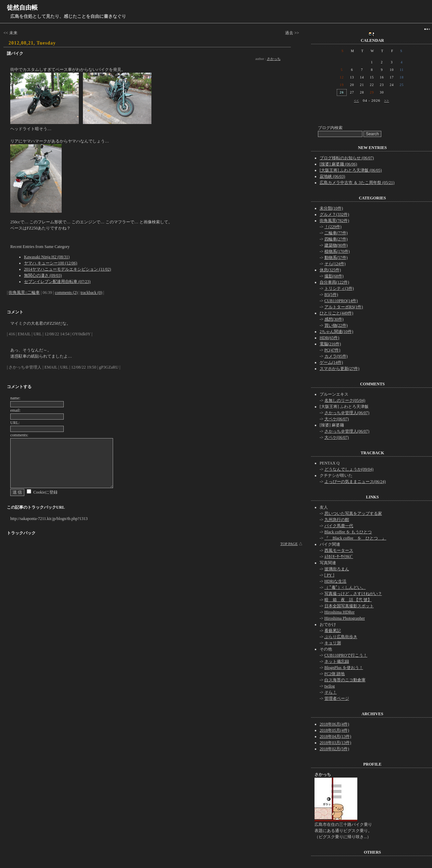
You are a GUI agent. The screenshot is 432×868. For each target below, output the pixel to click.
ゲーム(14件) (331, 362)
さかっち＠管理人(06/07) (347, 413)
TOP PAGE (289, 544)
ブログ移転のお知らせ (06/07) (347, 158)
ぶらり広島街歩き (341, 637)
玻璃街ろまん (337, 569)
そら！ (331, 692)
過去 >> (292, 33)
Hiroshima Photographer (345, 618)
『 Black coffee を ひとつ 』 (355, 538)
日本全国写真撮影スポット (349, 606)
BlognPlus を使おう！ (344, 668)
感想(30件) (334, 319)
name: (15, 398)
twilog (330, 686)
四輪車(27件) (336, 239)
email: (15, 410)
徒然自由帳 (22, 8)
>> (386, 100)
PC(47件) (332, 350)
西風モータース (339, 550)
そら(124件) (335, 264)
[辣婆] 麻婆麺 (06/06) (338, 164)
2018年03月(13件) (335, 743)
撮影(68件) (334, 276)
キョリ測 (333, 643)
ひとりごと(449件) (336, 313)
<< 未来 (10, 33)
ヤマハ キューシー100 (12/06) (51, 263)
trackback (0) (91, 293)
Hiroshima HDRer (340, 612)
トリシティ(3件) (339, 288)
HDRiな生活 (336, 581)
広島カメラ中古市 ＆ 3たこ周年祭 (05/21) (357, 183)
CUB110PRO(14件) (341, 301)
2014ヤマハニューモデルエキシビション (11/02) (67, 269)
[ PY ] (329, 575)
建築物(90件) (336, 245)
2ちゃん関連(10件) (336, 332)
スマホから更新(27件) (340, 369)
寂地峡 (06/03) (332, 176)
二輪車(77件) (336, 233)
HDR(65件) (329, 338)
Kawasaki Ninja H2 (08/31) (47, 257)
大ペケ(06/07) (337, 419)
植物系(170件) (337, 251)
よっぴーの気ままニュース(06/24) (355, 482)
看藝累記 (333, 631)
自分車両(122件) (334, 282)
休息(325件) (330, 270)
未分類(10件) (331, 208)
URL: (15, 423)
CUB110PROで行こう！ (346, 655)
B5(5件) (331, 295)
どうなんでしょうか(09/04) (349, 469)
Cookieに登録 (45, 492)
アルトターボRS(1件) (344, 307)
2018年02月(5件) (334, 749)
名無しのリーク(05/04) (345, 400)
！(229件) (333, 227)
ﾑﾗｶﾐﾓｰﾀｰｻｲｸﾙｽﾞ (339, 557)
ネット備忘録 (337, 661)
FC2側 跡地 (335, 674)
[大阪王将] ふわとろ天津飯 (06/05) (351, 170)
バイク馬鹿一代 (339, 526)
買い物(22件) (336, 325)
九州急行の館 (337, 520)
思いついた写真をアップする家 (353, 513)
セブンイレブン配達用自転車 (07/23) (57, 282)
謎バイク (15, 53)
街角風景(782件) (334, 221)
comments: (19, 435)
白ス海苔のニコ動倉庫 (345, 680)
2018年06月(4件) (334, 724)
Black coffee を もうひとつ (348, 532)
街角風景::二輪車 (24, 293)
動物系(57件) (336, 258)
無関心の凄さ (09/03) (43, 275)
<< (356, 100)
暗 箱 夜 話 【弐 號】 (348, 600)
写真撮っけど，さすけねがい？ (353, 594)
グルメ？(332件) (334, 214)
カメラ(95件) (336, 356)
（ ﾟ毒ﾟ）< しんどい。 (345, 587)
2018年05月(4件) (334, 730)
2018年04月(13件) (335, 736)
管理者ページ (337, 698)
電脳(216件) (330, 344)
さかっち (274, 59)
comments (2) (66, 293)
